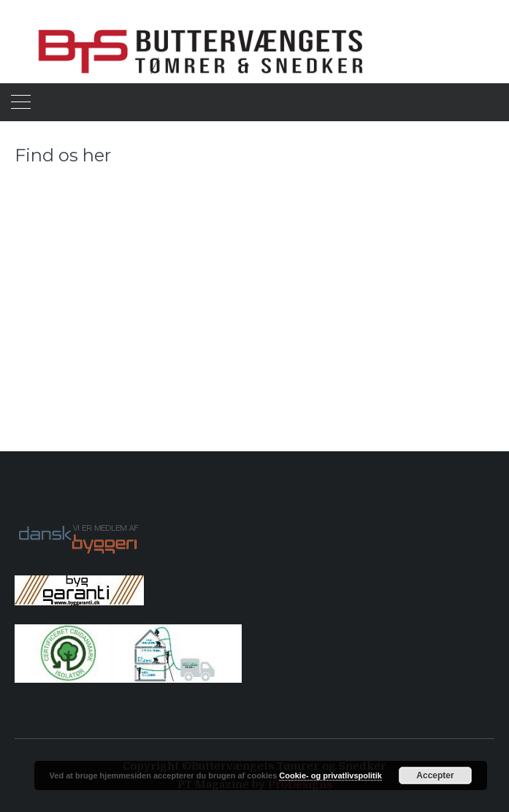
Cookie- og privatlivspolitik (330, 775)
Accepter (435, 775)
